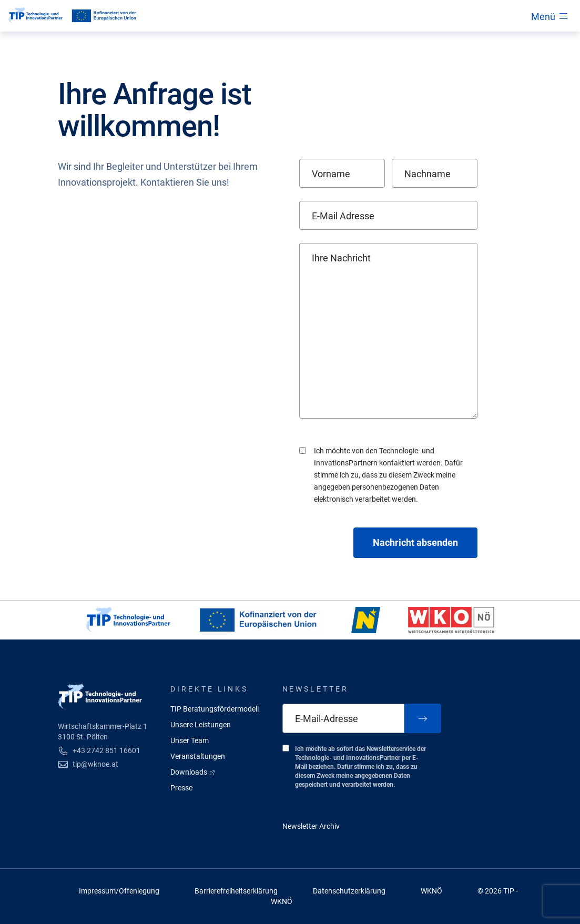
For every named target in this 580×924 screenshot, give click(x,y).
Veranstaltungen (198, 756)
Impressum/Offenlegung (119, 891)
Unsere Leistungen (201, 725)
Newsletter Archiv (311, 826)
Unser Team (190, 740)
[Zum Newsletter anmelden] (423, 718)
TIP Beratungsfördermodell (215, 709)
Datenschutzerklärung (349, 891)
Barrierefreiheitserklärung (236, 891)
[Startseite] (35, 16)
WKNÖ (431, 891)
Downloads (193, 772)
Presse (181, 788)
